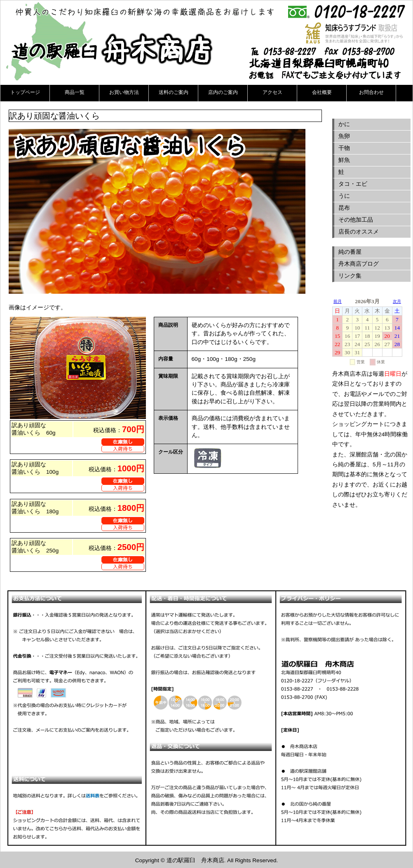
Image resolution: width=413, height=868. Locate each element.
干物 (344, 148)
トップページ (25, 92)
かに (344, 124)
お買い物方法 (124, 92)
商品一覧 (75, 92)
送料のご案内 (174, 92)
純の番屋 (350, 252)
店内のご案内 (223, 92)
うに (344, 196)
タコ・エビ (353, 184)
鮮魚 (344, 160)
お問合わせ (371, 92)
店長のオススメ (359, 232)
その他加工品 (356, 220)
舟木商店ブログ (359, 264)
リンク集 (350, 276)
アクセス (272, 92)
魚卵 (344, 136)
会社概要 (322, 92)
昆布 (344, 208)
